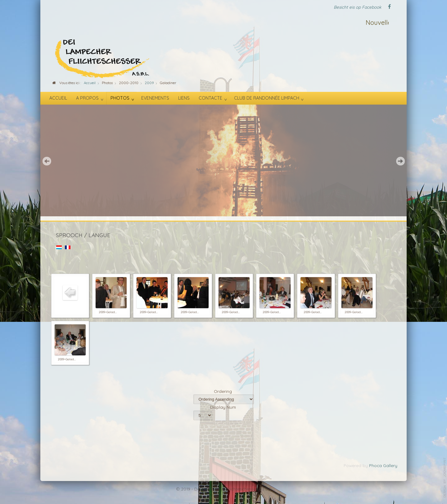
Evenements (155, 98)
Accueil (58, 98)
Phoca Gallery (383, 465)
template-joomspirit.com (445, 478)
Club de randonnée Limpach (267, 98)
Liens (184, 98)
